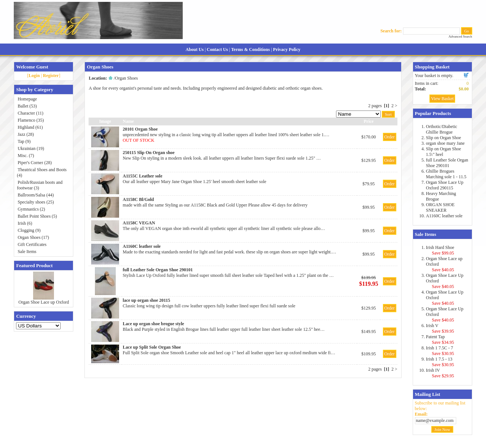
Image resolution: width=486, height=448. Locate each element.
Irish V (432, 326)
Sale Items (27, 252)
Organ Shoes (126, 78)
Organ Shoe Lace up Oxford (44, 302)
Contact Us (218, 49)
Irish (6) (25, 223)
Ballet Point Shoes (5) (37, 216)
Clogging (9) (29, 230)
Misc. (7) (26, 156)
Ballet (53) (27, 106)
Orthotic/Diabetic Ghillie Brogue (442, 129)
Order (390, 137)
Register (51, 76)
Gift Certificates (32, 244)
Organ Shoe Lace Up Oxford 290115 (445, 185)
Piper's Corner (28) (34, 163)
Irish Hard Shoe (440, 247)
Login (34, 76)
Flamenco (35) (31, 120)
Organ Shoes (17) (33, 237)
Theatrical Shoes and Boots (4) (42, 172)
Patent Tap (436, 337)
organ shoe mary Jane (445, 143)
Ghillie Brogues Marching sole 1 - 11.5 (446, 174)
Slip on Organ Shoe (444, 138)
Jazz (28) (26, 134)
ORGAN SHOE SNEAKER (440, 207)
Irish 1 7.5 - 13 (439, 359)
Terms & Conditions (250, 49)
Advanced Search (460, 36)
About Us (195, 49)
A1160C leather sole (444, 216)
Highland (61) (30, 127)
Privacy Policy (287, 49)
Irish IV (433, 370)
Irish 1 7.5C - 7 (440, 348)
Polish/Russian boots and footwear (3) (40, 185)
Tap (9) (24, 141)
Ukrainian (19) (31, 148)
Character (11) (30, 113)
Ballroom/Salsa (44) (36, 195)
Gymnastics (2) (31, 209)
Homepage (27, 99)
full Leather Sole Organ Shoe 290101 (447, 163)
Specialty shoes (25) (36, 202)
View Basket (442, 99)
